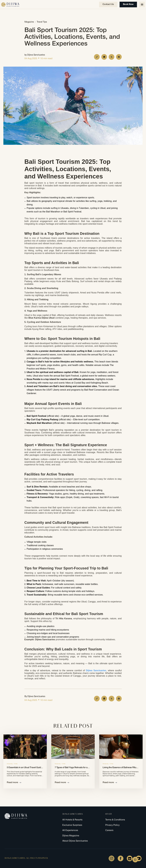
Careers (109, 830)
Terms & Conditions (115, 820)
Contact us (108, 4)
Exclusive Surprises (72, 825)
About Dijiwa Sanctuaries (75, 841)
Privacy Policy (112, 825)
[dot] (39, 58)
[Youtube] (139, 858)
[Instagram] (112, 858)
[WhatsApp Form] (135, 860)
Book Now (128, 4)
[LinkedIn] (130, 858)
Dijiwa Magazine (71, 836)
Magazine (29, 22)
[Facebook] (121, 858)
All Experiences (70, 830)
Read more (14, 783)
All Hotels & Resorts (72, 820)
